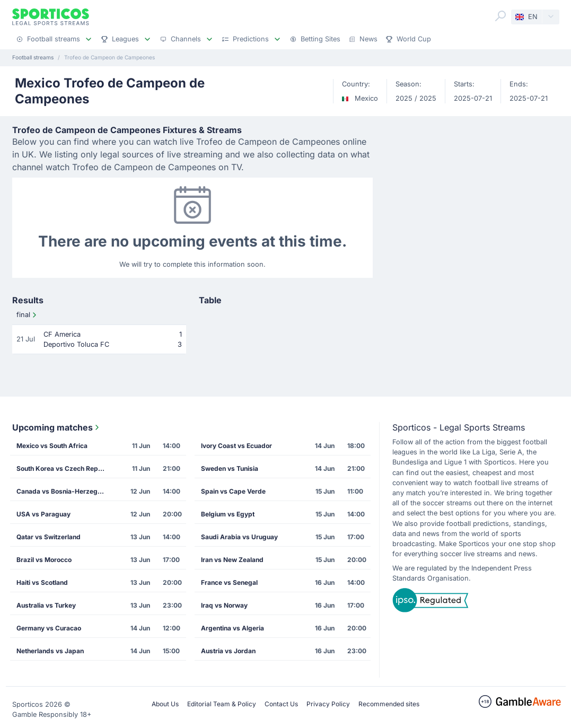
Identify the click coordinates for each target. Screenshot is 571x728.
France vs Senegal (229, 582)
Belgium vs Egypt (228, 514)
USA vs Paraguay (43, 514)
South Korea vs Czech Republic (65, 468)
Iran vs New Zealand (232, 560)
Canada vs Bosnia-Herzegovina (65, 491)
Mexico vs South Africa (52, 446)
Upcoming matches (57, 427)
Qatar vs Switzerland (49, 537)
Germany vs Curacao (49, 628)
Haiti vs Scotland (42, 582)
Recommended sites (389, 704)
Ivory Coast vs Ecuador (236, 446)
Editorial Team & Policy (222, 704)
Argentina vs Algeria (232, 628)
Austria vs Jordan (228, 651)
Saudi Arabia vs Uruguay (239, 537)
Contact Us (281, 704)
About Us (165, 704)
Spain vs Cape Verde (233, 491)
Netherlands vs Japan (50, 651)
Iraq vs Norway (224, 605)
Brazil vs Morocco (44, 560)
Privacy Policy (328, 704)
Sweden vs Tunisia (230, 468)
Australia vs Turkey (46, 605)
